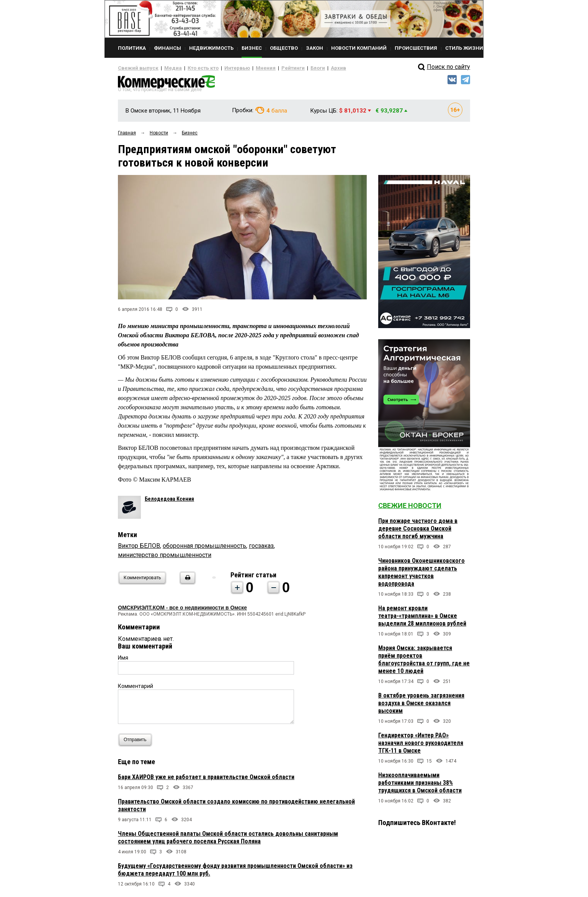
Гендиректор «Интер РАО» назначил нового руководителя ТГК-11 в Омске (421, 746)
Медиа (166, 68)
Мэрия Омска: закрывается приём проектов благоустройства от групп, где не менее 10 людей (424, 663)
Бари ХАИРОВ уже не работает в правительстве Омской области (206, 780)
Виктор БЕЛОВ (139, 548)
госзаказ (261, 548)
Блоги (293, 68)
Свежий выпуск (135, 68)
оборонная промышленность (204, 548)
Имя (123, 660)
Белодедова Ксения (169, 502)
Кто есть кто (192, 68)
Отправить (137, 743)
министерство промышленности (165, 558)
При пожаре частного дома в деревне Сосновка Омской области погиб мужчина (418, 532)
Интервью (221, 68)
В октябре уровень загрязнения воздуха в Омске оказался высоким (421, 706)
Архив (311, 68)
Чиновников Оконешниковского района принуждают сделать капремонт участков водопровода (421, 575)
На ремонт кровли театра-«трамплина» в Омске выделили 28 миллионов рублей (422, 619)
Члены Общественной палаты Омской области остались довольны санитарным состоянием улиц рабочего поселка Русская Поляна (228, 840)
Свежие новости (410, 509)
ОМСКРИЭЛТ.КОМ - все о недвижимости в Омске (182, 610)
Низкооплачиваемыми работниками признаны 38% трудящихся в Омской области (420, 786)
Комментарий (136, 689)
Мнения (246, 68)
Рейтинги (271, 68)
